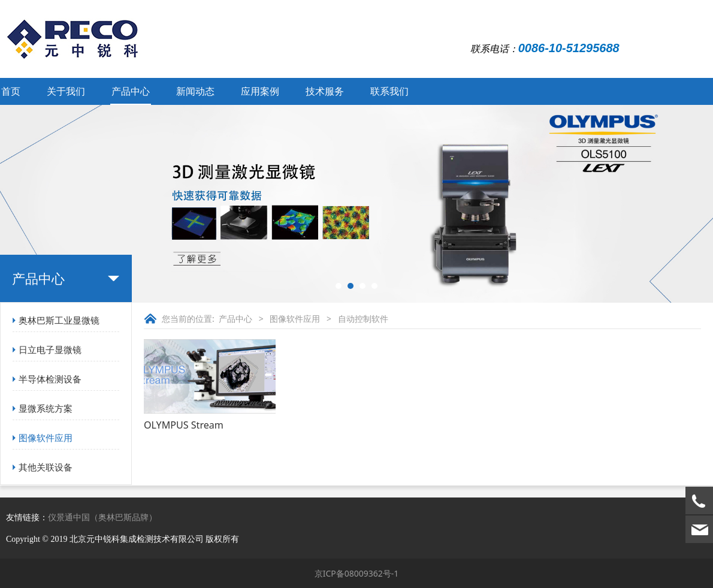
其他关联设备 (46, 467)
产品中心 (131, 91)
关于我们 (66, 91)
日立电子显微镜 (50, 349)
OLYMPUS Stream (184, 425)
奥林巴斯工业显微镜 (59, 320)
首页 (11, 91)
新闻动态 (195, 91)
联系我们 (389, 91)
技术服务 (325, 91)
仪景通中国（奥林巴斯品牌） (102, 517)
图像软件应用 (46, 438)
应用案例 (260, 91)
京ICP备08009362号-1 (357, 573)
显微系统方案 (46, 408)
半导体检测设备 (50, 379)
